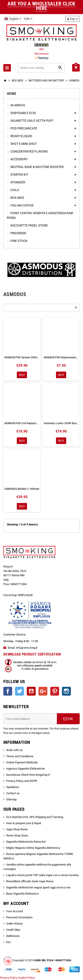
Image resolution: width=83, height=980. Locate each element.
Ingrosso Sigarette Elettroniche (25, 769)
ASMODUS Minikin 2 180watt (22, 489)
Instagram (66, 691)
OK (68, 719)
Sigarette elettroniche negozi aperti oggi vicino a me (38, 887)
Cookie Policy (26, 978)
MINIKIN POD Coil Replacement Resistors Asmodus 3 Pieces (22, 423)
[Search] (41, 68)
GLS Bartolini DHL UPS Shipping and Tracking (35, 817)
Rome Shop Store (17, 835)
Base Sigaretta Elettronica (22, 894)
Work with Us (14, 750)
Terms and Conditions (20, 756)
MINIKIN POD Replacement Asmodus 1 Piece (61, 357)
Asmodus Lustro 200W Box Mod (61, 423)
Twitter (19, 691)
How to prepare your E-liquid (24, 823)
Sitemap (11, 799)
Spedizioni (13, 787)
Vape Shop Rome (17, 829)
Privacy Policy (9, 978)
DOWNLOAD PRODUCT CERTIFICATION (32, 654)
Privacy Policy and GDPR (22, 781)
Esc (9, 942)
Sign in (72, 19)
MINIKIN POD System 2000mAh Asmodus (22, 357)
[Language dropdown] (13, 19)
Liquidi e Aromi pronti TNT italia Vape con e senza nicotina (42, 875)
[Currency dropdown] (28, 19)
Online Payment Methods (22, 762)
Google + (43, 691)
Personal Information (19, 917)
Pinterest (55, 691)
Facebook (8, 691)
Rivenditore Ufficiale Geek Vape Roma (30, 881)
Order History (14, 924)
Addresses (13, 936)
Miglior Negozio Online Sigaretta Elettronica (33, 848)
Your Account (15, 911)
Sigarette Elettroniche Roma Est (26, 842)
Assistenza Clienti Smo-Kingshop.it (28, 775)
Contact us (13, 793)
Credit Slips (13, 930)
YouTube (31, 691)
